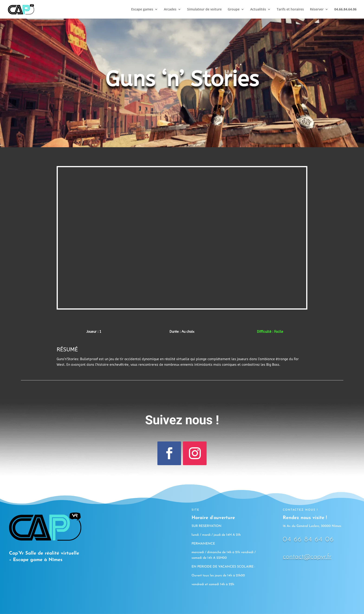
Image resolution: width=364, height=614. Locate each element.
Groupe (234, 10)
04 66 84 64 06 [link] (308, 540)
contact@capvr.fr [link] (307, 557)
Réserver (317, 10)
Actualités (258, 10)
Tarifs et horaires (290, 10)
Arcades (170, 10)
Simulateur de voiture (204, 10)
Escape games (142, 10)
